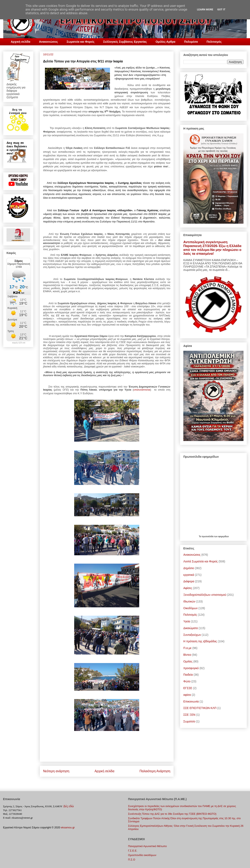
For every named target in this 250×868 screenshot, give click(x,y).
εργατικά (189, 575)
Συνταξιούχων (192, 635)
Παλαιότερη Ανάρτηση (155, 771)
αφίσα (187, 695)
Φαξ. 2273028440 (13, 814)
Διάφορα (189, 581)
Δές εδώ (68, 806)
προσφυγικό (191, 668)
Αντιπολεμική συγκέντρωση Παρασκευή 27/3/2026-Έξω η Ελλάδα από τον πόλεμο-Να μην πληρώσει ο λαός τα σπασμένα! (212, 248)
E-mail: (7, 818)
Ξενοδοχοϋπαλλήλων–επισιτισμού (205, 595)
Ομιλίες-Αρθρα (165, 42)
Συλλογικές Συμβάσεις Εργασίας (125, 42)
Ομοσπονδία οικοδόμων (142, 855)
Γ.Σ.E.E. (133, 851)
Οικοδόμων (190, 608)
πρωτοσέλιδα (208, 536)
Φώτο (187, 681)
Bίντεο (187, 655)
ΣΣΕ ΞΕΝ (189, 715)
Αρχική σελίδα (21, 42)
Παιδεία (188, 675)
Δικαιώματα (191, 628)
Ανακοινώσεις (48, 42)
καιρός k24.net (19, 343)
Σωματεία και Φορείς (81, 42)
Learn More (205, 9)
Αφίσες (188, 588)
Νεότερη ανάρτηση (56, 771)
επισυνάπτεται (142, 390)
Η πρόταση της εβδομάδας (200, 641)
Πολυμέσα (191, 42)
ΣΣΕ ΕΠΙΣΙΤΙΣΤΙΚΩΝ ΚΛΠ (200, 708)
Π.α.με (187, 648)
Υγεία (187, 621)
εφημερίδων (223, 536)
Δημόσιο (189, 568)
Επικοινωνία (191, 701)
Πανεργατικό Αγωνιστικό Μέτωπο (147, 846)
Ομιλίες (188, 661)
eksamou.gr (68, 827)
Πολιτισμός (214, 42)
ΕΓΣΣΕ (188, 688)
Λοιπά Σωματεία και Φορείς (201, 561)
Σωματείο (189, 721)
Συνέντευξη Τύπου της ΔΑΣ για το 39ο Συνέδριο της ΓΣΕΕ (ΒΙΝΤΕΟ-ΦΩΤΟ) (172, 814)
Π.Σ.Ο (132, 860)
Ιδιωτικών (189, 601)
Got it (221, 9)
